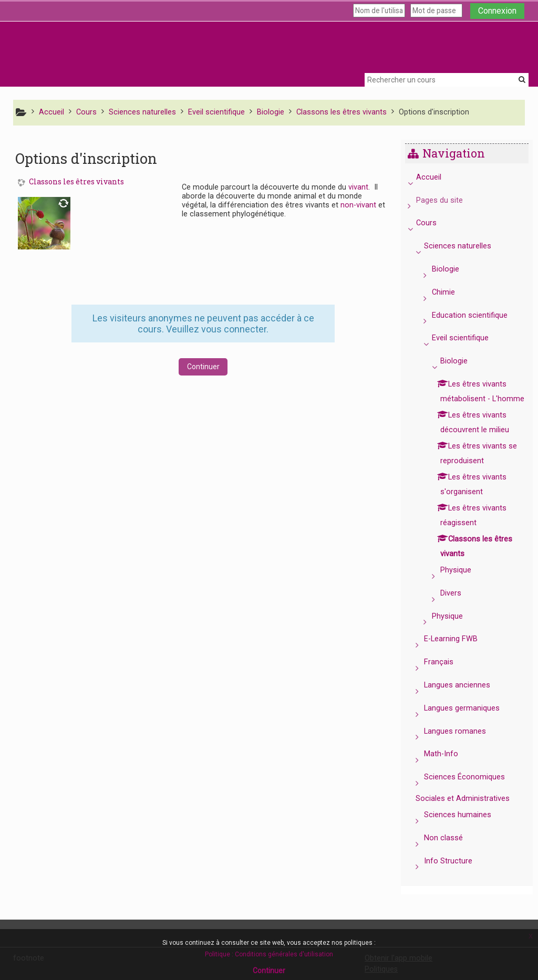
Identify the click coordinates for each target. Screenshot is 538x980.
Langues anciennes (465, 700)
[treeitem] (470, 530)
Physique (463, 585)
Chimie (451, 292)
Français (447, 677)
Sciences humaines (465, 830)
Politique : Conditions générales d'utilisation (269, 954)
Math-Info (449, 769)
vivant (358, 187)
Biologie (453, 269)
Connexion (497, 11)
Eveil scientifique (468, 338)
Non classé (451, 853)
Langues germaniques (470, 723)
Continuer (203, 367)
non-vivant (358, 205)
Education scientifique (478, 315)
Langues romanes (463, 746)
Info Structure (456, 876)
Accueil (436, 177)
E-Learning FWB (459, 654)
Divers (458, 608)
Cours (434, 223)
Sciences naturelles (465, 246)
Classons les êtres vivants (76, 182)
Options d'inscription (434, 112)
